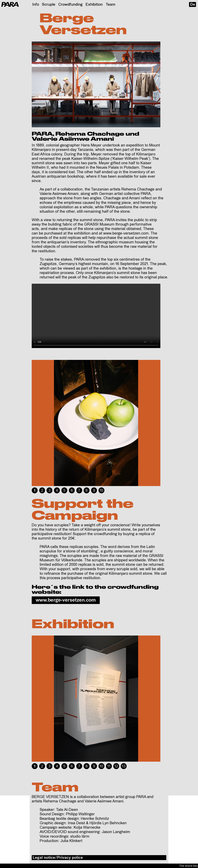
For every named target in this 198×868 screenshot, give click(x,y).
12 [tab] (116, 766)
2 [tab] (42, 491)
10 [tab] (101, 491)
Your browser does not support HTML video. (96, 316)
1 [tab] (35, 491)
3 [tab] (49, 491)
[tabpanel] (96, 423)
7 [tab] (79, 491)
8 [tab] (87, 491)
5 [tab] (64, 491)
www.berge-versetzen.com (66, 600)
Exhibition (94, 5)
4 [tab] (57, 491)
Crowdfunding (71, 5)
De (193, 5)
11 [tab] (109, 766)
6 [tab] (72, 491)
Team (110, 5)
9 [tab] (94, 491)
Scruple (49, 5)
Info (36, 5)
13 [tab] (124, 766)
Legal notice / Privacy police (58, 858)
